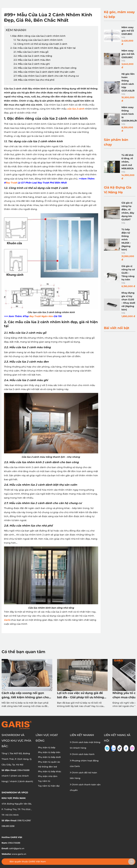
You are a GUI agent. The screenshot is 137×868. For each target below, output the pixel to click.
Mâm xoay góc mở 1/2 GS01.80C (128, 31)
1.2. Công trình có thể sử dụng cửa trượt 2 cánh (47, 44)
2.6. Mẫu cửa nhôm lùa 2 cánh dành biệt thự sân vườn (44, 72)
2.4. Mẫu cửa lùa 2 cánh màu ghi (32, 64)
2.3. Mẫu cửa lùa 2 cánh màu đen (32, 60)
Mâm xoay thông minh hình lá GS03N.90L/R (129, 114)
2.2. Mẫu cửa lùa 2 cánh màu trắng (33, 56)
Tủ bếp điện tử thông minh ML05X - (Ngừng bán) (126, 239)
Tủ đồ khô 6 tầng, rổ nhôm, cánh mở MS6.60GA (128, 162)
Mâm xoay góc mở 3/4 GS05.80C (128, 54)
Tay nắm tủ (44, 781)
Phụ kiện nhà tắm (48, 776)
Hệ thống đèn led (47, 767)
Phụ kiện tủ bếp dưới (49, 757)
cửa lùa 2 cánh (76, 109)
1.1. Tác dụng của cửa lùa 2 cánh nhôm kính (38, 40)
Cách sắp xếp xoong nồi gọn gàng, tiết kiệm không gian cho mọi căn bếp (25, 695)
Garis (7, 620)
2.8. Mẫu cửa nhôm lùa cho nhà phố (34, 80)
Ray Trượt (11, 183)
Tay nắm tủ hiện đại (49, 786)
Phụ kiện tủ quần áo (49, 762)
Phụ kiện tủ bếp (47, 747)
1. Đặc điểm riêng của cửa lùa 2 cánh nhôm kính (38, 36)
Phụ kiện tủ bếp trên (49, 752)
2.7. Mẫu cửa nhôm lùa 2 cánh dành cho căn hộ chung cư (46, 76)
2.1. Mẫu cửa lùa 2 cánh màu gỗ (31, 52)
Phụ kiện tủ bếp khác (50, 771)
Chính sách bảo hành (82, 754)
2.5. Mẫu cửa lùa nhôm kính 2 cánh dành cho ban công (45, 68)
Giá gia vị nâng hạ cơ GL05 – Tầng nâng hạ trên (128, 273)
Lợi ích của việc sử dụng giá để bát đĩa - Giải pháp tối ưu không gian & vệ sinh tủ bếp (80, 695)
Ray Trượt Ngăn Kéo (41, 316)
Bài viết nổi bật (117, 328)
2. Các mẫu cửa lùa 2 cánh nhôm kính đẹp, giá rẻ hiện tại (43, 48)
